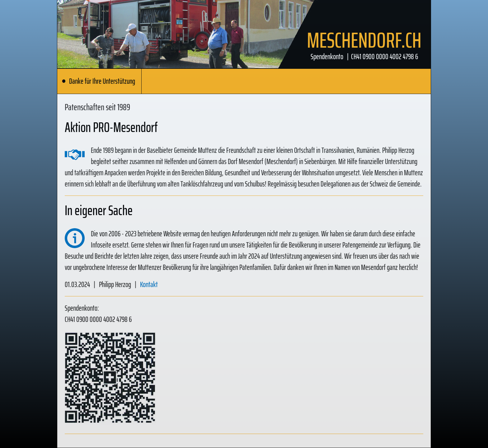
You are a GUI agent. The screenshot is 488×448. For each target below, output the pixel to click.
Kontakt (149, 285)
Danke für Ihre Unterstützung (99, 81)
